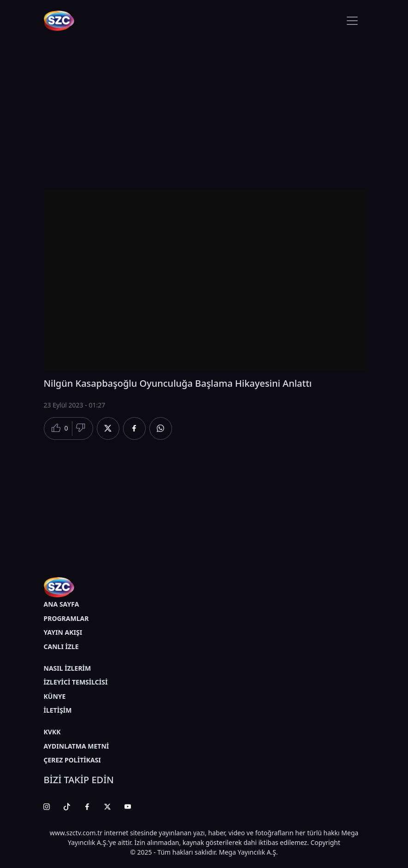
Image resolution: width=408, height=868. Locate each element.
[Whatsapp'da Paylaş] (161, 428)
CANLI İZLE (61, 647)
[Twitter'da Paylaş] (108, 428)
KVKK (52, 732)
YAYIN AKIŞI (63, 632)
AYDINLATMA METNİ (77, 746)
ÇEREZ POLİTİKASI (72, 760)
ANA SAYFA (62, 604)
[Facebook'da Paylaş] (134, 428)
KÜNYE (55, 696)
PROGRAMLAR (66, 618)
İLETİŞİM (58, 710)
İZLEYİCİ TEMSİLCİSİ (76, 682)
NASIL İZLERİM (68, 668)
